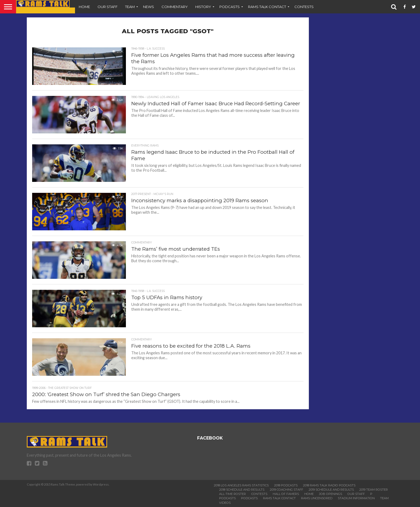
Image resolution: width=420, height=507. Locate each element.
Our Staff (108, 7)
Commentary (175, 7)
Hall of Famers (286, 494)
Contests (304, 7)
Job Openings (331, 494)
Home (84, 7)
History (203, 7)
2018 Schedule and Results (242, 490)
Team (130, 7)
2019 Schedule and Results (331, 490)
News (149, 7)
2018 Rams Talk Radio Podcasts (329, 485)
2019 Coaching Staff (286, 490)
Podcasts (230, 7)
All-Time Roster (232, 494)
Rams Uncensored (317, 498)
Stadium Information (356, 498)
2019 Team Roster (374, 490)
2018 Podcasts (286, 485)
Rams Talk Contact (267, 7)
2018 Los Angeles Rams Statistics (241, 485)
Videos (225, 503)
